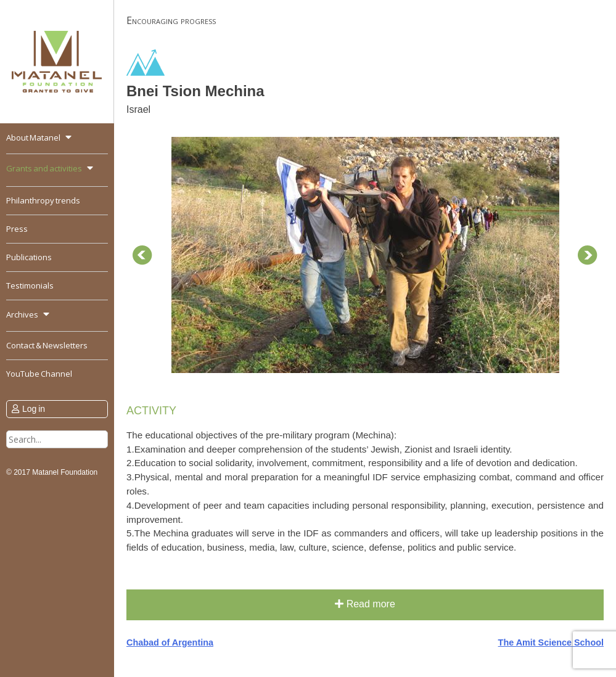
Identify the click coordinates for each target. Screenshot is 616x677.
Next (588, 255)
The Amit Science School (551, 642)
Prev (142, 255)
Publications (29, 257)
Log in (34, 409)
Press (17, 229)
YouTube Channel (39, 374)
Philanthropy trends (43, 200)
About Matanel (33, 137)
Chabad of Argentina (170, 642)
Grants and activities (44, 168)
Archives (22, 314)
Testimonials (30, 285)
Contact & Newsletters (47, 345)
